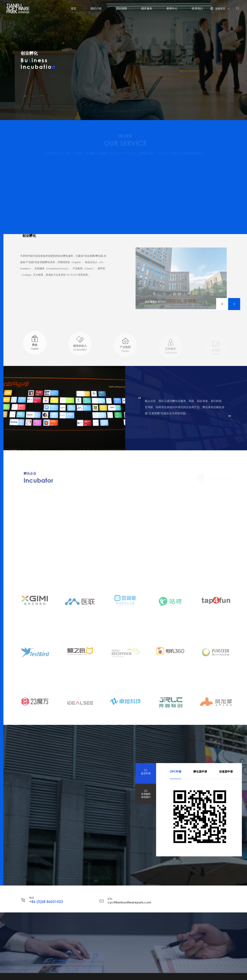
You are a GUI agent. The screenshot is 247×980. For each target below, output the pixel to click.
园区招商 (121, 8)
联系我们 (197, 8)
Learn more (216, 478)
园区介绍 (96, 8)
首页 (74, 8)
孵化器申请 (200, 772)
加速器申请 (226, 772)
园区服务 (147, 8)
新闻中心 (172, 8)
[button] (222, 304)
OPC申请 (176, 772)
